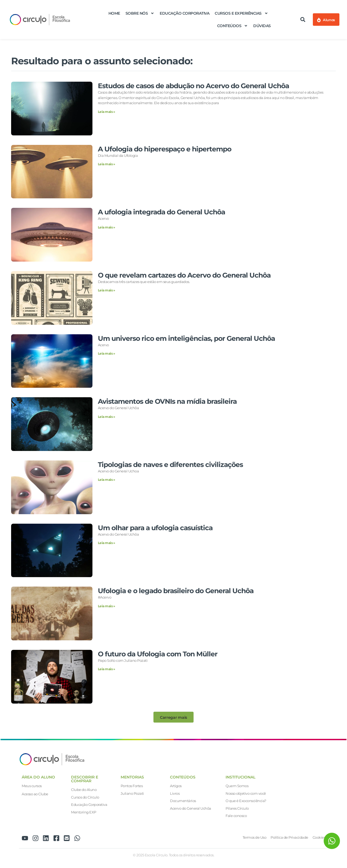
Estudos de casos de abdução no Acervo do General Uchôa (193, 86)
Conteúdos (233, 26)
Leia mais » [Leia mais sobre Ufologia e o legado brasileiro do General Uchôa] (107, 606)
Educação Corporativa (184, 13)
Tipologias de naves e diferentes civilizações (170, 465)
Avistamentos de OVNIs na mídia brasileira (167, 401)
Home (114, 13)
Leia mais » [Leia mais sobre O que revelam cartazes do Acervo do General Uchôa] (107, 290)
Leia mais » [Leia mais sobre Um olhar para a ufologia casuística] (107, 543)
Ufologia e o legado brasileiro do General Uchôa (176, 591)
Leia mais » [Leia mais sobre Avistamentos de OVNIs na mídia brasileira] (107, 417)
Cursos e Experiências (241, 13)
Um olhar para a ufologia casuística (155, 528)
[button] (303, 20)
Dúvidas (262, 26)
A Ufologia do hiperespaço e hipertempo (165, 149)
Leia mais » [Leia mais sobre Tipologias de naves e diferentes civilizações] (107, 480)
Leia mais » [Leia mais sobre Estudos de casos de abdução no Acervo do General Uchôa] (107, 112)
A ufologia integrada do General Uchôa (161, 212)
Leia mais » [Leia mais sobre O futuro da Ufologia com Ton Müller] (107, 669)
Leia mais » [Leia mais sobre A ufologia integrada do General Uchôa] (107, 227)
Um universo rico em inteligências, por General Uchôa (186, 338)
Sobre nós (140, 13)
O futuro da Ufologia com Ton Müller (158, 654)
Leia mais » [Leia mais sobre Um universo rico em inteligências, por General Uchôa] (107, 353)
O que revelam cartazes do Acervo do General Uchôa (184, 275)
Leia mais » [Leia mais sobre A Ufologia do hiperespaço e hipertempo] (107, 164)
